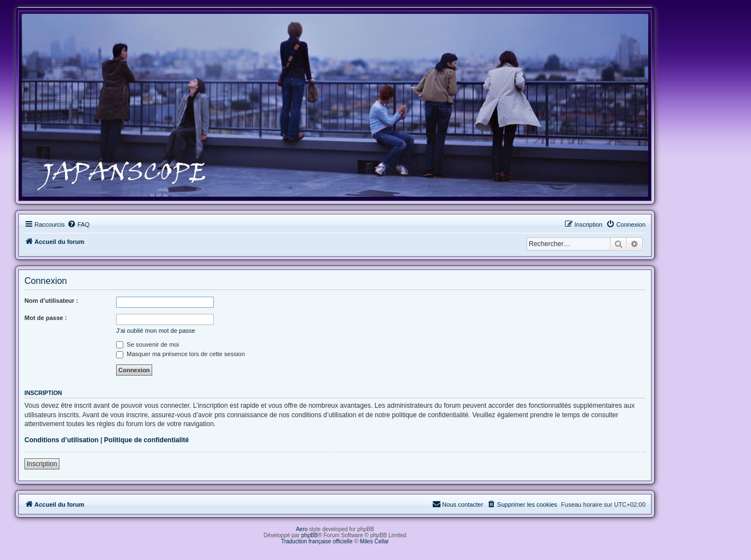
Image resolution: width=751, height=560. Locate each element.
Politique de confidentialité (146, 440)
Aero (302, 529)
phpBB (309, 535)
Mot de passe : (46, 318)
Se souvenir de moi (147, 344)
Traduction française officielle (317, 541)
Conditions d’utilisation (61, 440)
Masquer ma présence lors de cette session (181, 354)
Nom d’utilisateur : (51, 301)
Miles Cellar (374, 541)
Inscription (42, 464)
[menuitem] (78, 224)
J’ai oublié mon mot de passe (156, 331)
